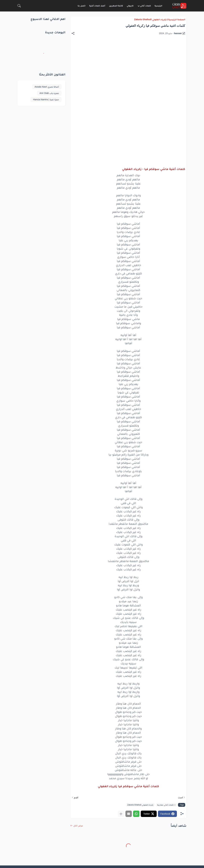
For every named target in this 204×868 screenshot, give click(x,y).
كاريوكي (130, 6)
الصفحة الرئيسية (177, 19)
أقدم (76, 798)
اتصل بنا (82, 6)
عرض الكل (78, 826)
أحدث (180, 798)
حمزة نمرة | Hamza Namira (46, 99)
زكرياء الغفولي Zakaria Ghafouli (150, 19)
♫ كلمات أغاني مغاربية (166, 805)
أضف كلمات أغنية (97, 6)
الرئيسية (158, 6)
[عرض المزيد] (121, 814)
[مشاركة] (75, 33)
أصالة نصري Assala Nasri (47, 87)
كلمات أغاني (144, 6)
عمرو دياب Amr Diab (49, 93)
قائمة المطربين (116, 6)
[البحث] (19, 6)
